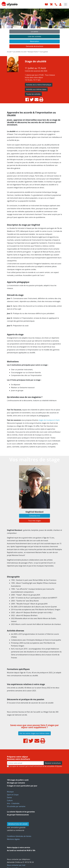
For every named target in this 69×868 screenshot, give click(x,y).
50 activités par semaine (16, 806)
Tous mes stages (34, 521)
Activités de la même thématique (39, 85)
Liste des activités (34, 36)
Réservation (34, 41)
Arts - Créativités (13, 803)
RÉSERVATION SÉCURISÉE (18, 824)
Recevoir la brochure (53, 763)
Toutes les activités (33, 94)
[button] (5, 29)
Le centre (34, 32)
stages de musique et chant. (49, 420)
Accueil (9, 52)
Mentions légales (13, 839)
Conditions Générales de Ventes (19, 836)
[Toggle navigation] (66, 4)
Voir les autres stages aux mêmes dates (35, 733)
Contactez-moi (35, 516)
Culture (10, 800)
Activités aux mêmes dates (36, 89)
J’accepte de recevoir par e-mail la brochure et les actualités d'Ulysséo (36, 766)
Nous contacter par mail (16, 865)
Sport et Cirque (13, 795)
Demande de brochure (34, 46)
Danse (9, 798)
